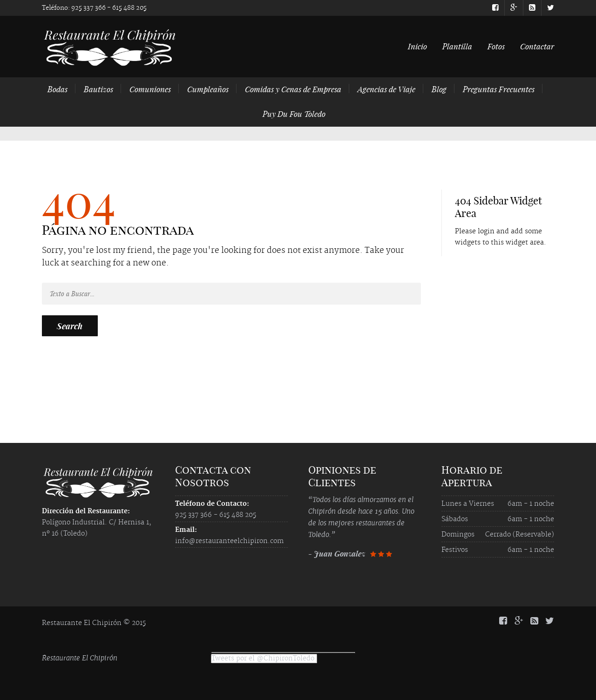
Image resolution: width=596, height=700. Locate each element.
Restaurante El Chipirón (80, 658)
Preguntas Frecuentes (499, 89)
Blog (439, 89)
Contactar (537, 46)
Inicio (417, 46)
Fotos (496, 46)
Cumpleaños (208, 89)
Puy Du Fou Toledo (294, 114)
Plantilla (457, 46)
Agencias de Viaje (386, 89)
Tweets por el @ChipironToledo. (264, 659)
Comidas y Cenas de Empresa (293, 89)
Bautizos (98, 89)
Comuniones (150, 89)
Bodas (58, 89)
